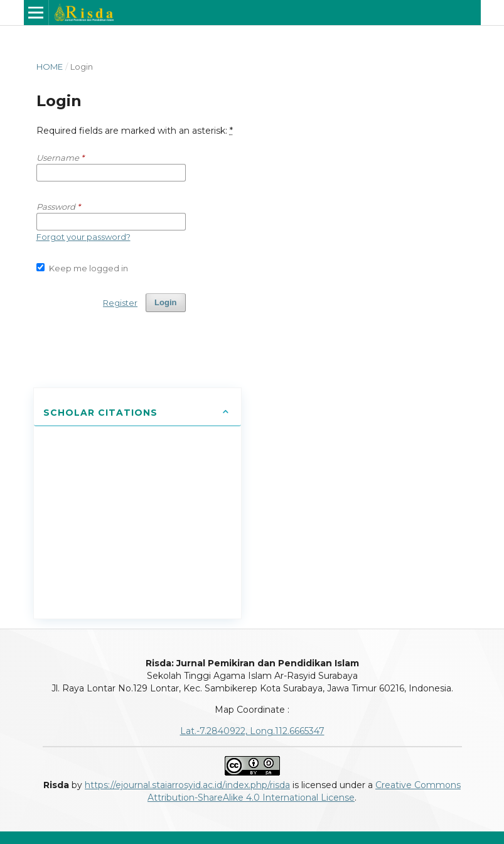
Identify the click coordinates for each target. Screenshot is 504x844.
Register (120, 303)
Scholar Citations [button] (100, 413)
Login (165, 302)
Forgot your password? (83, 237)
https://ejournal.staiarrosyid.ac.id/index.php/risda (187, 785)
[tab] (137, 413)
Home (50, 67)
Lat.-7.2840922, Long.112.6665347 (252, 731)
